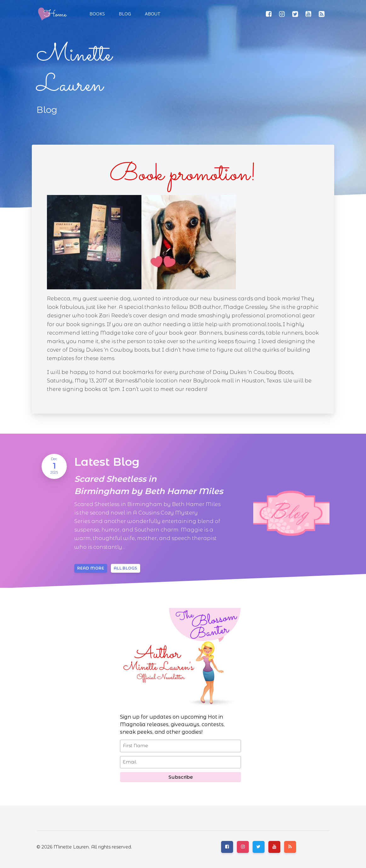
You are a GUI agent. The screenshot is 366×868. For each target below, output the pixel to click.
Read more (91, 568)
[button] (124, 14)
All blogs (126, 568)
